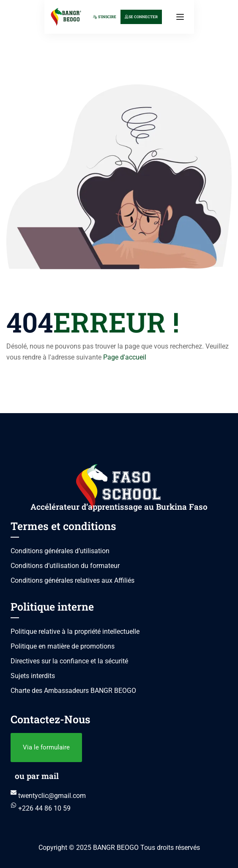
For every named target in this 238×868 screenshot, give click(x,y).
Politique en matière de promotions (63, 646)
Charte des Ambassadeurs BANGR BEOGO (73, 691)
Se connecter (141, 17)
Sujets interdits (33, 676)
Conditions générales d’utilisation (60, 551)
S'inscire (104, 17)
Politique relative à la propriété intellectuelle (75, 631)
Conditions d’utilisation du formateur (65, 566)
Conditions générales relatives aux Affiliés (72, 580)
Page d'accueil (125, 357)
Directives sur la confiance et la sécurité (69, 661)
